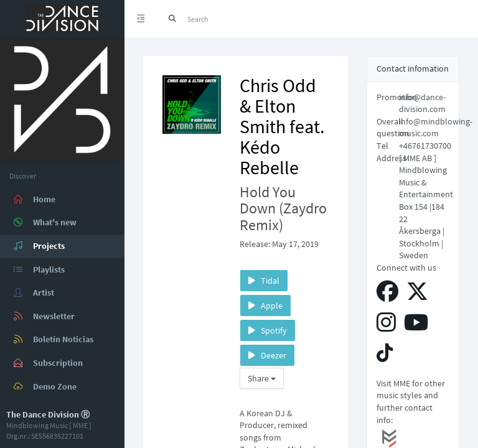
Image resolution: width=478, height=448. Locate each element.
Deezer (267, 355)
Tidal (264, 281)
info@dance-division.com (422, 103)
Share (262, 378)
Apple (265, 306)
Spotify (268, 330)
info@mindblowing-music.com (436, 128)
